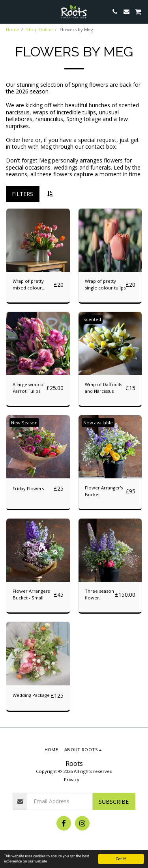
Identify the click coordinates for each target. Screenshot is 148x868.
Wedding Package (31, 695)
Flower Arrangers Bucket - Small (31, 594)
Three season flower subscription (99, 595)
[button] (9, 11)
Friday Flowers (28, 488)
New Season (24, 423)
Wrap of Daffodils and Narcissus (103, 388)
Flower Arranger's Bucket (104, 491)
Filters (22, 194)
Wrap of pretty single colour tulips (105, 284)
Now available (98, 423)
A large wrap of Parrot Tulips (29, 388)
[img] (38, 344)
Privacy (72, 779)
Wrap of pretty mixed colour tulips (28, 285)
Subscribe (114, 802)
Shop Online (39, 29)
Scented (92, 319)
